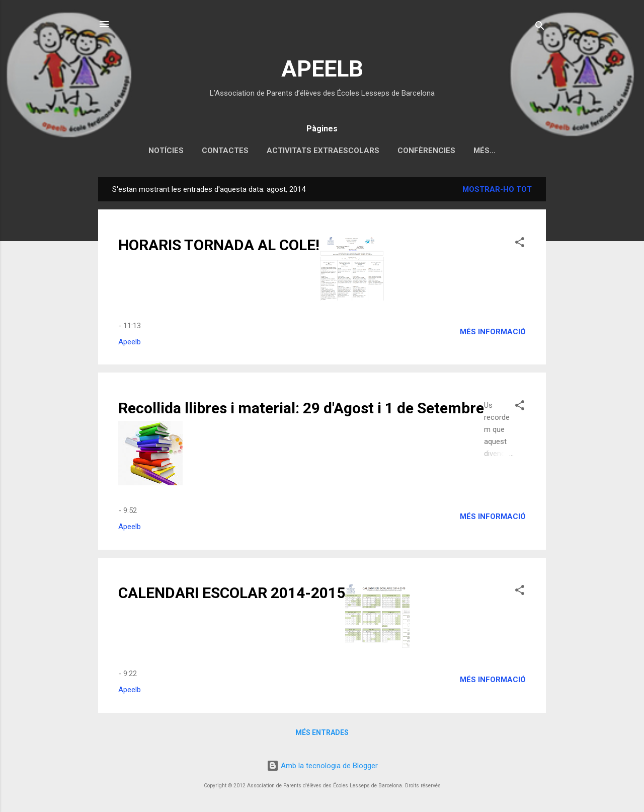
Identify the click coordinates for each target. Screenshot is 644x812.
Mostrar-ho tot (497, 189)
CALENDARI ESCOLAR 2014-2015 (232, 593)
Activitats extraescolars (323, 151)
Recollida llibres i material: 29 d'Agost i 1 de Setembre (301, 408)
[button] (520, 244)
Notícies (166, 151)
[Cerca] (540, 27)
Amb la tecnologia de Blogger (322, 766)
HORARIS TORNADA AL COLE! (219, 245)
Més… (485, 151)
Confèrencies (426, 151)
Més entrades (322, 732)
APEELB (322, 69)
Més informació (493, 332)
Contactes (225, 151)
